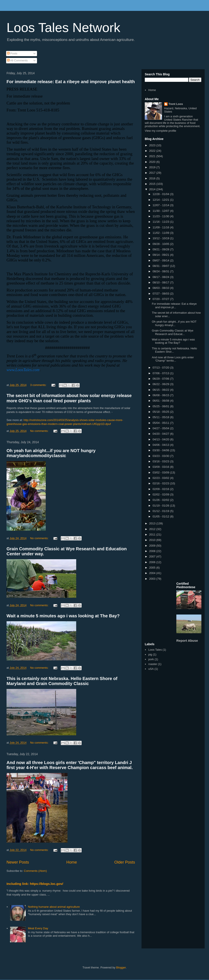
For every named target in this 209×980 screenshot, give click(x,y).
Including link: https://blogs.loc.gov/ (35, 884)
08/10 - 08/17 (161, 282)
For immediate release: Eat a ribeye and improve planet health (71, 82)
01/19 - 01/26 (161, 506)
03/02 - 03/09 (161, 472)
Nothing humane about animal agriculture (54, 907)
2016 (153, 178)
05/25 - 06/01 (161, 406)
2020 (153, 162)
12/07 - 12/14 (161, 205)
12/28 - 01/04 (161, 194)
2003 (153, 579)
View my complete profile (160, 131)
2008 (153, 551)
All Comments (17, 60)
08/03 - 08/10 (161, 288)
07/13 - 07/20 (161, 368)
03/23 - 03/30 (161, 456)
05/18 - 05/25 (161, 412)
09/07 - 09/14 (161, 260)
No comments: (40, 431)
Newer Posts (18, 862)
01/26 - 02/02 (161, 500)
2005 (153, 568)
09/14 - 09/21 (161, 255)
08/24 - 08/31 (161, 271)
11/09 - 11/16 (161, 227)
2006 (153, 562)
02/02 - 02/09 (161, 494)
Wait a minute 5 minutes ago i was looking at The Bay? (63, 616)
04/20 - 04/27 (161, 434)
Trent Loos (176, 104)
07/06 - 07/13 (161, 373)
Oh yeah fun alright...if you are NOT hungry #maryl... (174, 323)
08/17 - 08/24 (161, 277)
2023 (153, 145)
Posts (12, 53)
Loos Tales (155, 650)
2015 (153, 184)
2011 (153, 535)
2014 (153, 189)
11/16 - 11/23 (161, 222)
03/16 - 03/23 (161, 461)
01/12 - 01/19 (161, 511)
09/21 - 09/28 (161, 249)
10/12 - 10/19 (161, 238)
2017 (153, 173)
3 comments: (39, 385)
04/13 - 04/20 (161, 439)
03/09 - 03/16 (161, 467)
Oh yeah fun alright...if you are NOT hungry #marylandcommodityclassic (51, 453)
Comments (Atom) (35, 871)
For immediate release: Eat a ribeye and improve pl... (174, 306)
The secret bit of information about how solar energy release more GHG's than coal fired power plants (69, 398)
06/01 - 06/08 (161, 401)
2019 (153, 167)
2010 (153, 540)
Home (72, 862)
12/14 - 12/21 (161, 200)
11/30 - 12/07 (161, 211)
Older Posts (125, 862)
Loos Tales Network (63, 28)
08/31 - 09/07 (161, 266)
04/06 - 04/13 (161, 445)
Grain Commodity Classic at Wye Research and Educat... (173, 332)
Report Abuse (187, 641)
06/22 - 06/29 (161, 384)
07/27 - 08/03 (161, 294)
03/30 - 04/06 (161, 450)
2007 (153, 557)
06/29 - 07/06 (161, 379)
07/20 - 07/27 (161, 299)
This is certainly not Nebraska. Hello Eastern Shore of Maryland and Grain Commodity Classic (62, 681)
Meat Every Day (38, 928)
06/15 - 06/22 (161, 390)
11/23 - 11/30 (161, 216)
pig (150, 654)
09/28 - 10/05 (161, 244)
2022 (153, 151)
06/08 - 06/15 (161, 395)
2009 (153, 546)
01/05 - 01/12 (161, 516)
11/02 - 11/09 (161, 233)
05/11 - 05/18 (161, 417)
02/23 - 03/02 (161, 478)
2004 (153, 573)
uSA (151, 669)
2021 (153, 156)
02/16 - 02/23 (161, 483)
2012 (153, 529)
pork (151, 659)
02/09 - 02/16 (161, 489)
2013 (153, 523)
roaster (153, 664)
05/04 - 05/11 (161, 423)
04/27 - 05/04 (161, 428)
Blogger (121, 967)
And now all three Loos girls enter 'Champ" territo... (173, 359)
